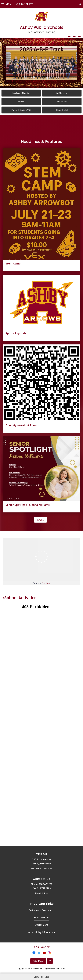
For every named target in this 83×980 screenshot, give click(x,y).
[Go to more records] (40, 520)
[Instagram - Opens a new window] (8, 952)
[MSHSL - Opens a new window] (21, 102)
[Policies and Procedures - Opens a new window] (42, 870)
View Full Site (41, 977)
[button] (7, 4)
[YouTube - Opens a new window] (3, 952)
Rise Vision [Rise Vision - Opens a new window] (46, 583)
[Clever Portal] (62, 110)
